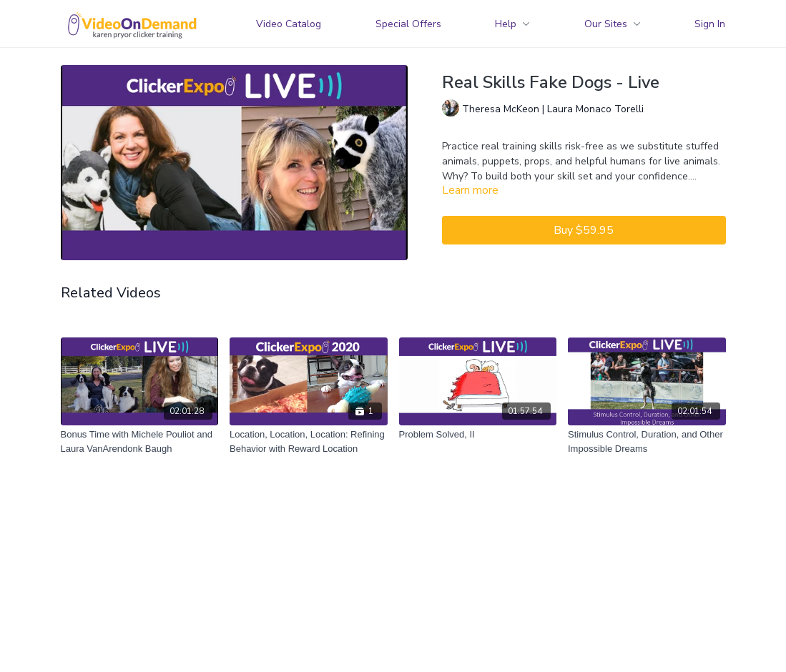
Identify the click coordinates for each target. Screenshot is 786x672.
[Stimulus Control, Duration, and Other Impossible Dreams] (647, 441)
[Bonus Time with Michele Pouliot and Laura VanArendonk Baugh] (140, 441)
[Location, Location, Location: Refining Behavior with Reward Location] (309, 441)
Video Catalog (289, 24)
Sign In (710, 24)
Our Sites (613, 24)
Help (512, 24)
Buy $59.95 (584, 230)
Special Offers (408, 24)
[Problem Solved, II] (478, 435)
